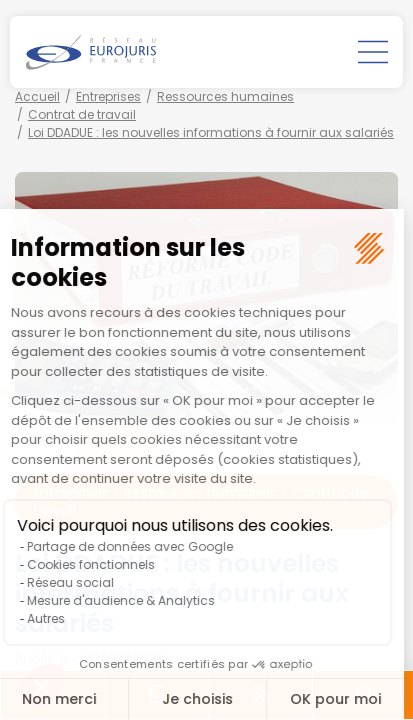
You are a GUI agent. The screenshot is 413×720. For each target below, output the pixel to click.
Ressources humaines (225, 96)
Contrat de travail (82, 114)
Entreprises (108, 96)
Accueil (37, 96)
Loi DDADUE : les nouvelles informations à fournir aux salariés (211, 132)
